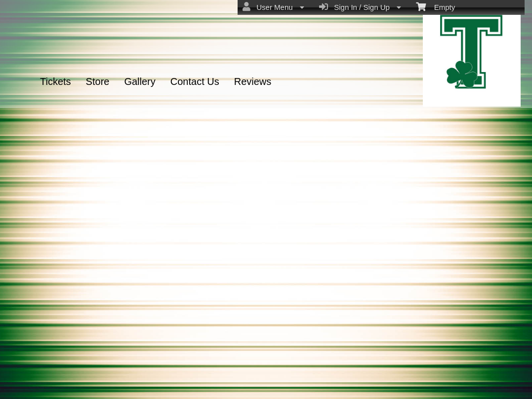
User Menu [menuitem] (273, 7)
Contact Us (195, 81)
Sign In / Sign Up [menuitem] (360, 7)
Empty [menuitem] (435, 6)
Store (98, 81)
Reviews (253, 81)
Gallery (140, 81)
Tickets (56, 81)
